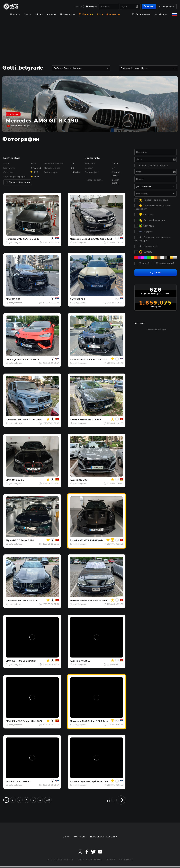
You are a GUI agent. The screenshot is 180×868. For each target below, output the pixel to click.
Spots (28, 14)
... (40, 800)
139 (48, 800)
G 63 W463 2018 (32, 420)
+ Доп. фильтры (167, 6)
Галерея (93, 6)
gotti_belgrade (16, 243)
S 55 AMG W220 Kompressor (103, 601)
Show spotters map (18, 182)
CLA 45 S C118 (31, 239)
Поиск (149, 6)
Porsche (74, 420)
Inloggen (161, 14)
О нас (66, 837)
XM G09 (81, 299)
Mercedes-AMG (14, 239)
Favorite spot (13, 114)
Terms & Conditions (90, 860)
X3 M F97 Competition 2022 (92, 359)
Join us (39, 14)
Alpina (9, 540)
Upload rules (68, 14)
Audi (72, 480)
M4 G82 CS (18, 480)
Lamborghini (12, 359)
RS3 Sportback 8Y (21, 781)
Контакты (80, 837)
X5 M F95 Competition (24, 661)
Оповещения (141, 14)
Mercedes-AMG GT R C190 (42, 121)
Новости (78, 6)
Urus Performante (29, 359)
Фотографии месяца (109, 14)
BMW (9, 299)
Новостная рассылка (104, 837)
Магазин (52, 14)
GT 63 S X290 (31, 601)
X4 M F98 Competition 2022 (27, 721)
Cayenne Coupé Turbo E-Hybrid (96, 781)
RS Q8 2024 (82, 480)
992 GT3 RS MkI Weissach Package (99, 540)
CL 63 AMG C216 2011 (100, 239)
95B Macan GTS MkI (90, 420)
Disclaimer (126, 860)
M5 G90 (16, 299)
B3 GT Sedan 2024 (23, 540)
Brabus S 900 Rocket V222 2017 (105, 721)
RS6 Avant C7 (83, 661)
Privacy (111, 860)
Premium (86, 14)
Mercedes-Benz (79, 239)
